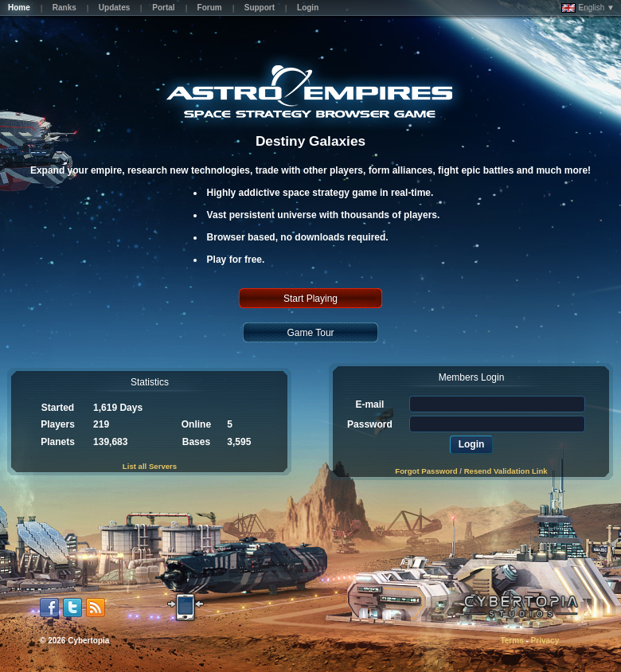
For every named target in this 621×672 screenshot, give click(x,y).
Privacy (545, 641)
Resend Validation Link (506, 471)
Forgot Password (426, 471)
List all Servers (150, 466)
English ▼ (588, 8)
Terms (512, 641)
